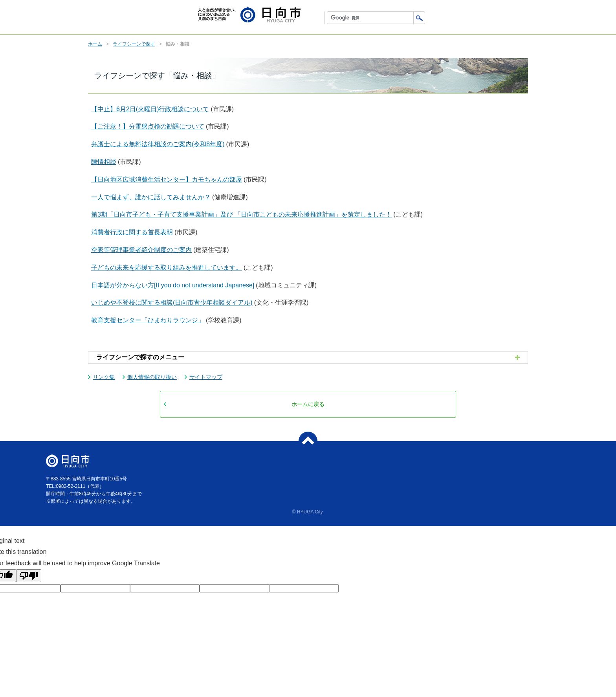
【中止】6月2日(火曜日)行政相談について (150, 109)
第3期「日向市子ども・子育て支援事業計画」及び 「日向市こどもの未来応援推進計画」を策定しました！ (241, 214)
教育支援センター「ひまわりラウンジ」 (148, 320)
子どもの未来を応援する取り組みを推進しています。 (167, 268)
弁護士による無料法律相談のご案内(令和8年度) (158, 144)
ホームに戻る (308, 404)
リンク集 (104, 377)
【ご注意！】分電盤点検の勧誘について (148, 126)
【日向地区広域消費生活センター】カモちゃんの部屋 (167, 179)
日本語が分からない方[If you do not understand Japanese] (173, 285)
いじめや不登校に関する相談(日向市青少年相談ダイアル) (172, 303)
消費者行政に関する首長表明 (132, 232)
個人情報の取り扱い (152, 377)
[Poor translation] (29, 576)
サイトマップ (206, 377)
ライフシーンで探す (134, 44)
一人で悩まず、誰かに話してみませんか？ (151, 197)
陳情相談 (104, 162)
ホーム (95, 44)
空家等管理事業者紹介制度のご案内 (141, 250)
